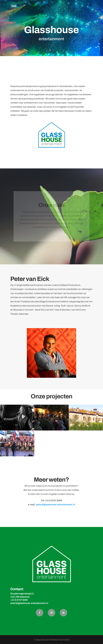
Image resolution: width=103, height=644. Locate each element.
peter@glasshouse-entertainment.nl (55, 505)
